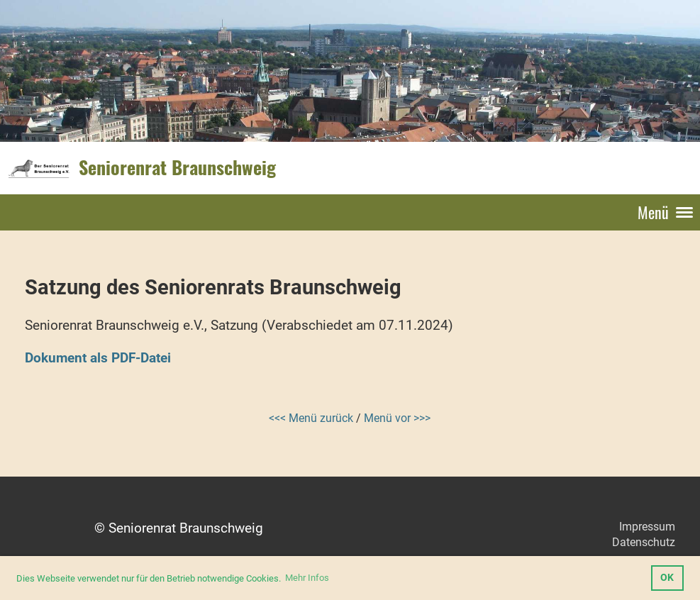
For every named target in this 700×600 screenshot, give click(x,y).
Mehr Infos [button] (307, 578)
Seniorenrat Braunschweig (177, 167)
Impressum (647, 527)
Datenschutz (644, 542)
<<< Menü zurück (311, 418)
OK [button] (667, 578)
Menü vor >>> (397, 418)
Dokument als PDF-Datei (98, 358)
